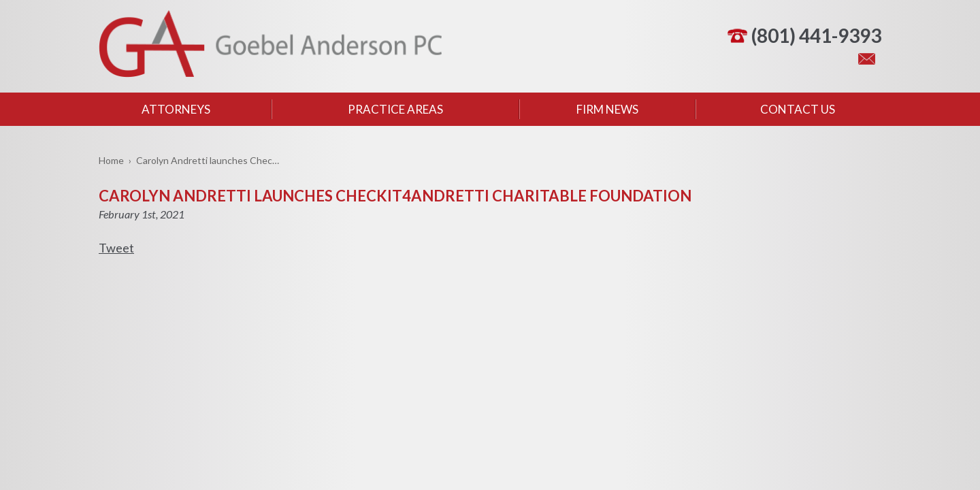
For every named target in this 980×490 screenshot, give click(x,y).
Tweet (116, 248)
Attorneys (176, 109)
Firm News (607, 109)
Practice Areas (395, 109)
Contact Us (798, 109)
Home (111, 160)
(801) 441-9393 (816, 35)
